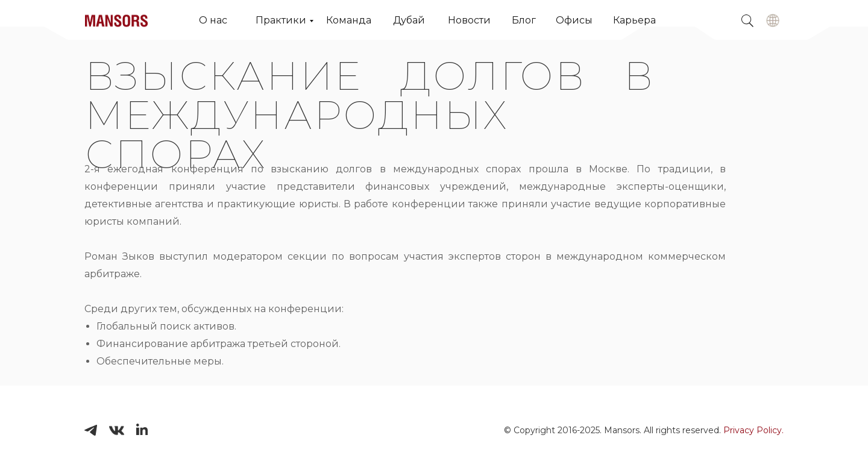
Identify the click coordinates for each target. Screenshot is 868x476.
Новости (469, 20)
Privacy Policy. (753, 430)
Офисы (574, 20)
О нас (213, 20)
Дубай (409, 20)
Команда (349, 20)
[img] (773, 20)
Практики (281, 20)
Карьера (634, 20)
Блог (524, 20)
